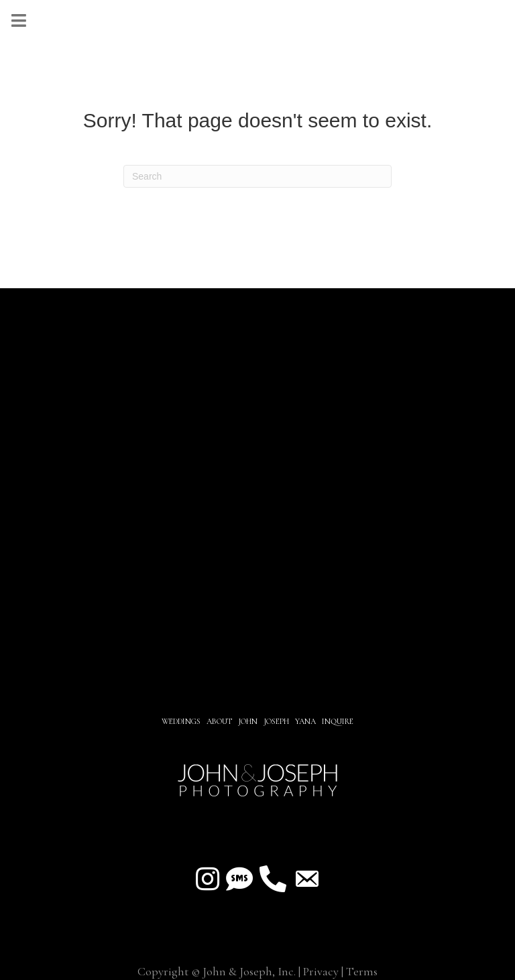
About (220, 721)
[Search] (257, 176)
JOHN (248, 721)
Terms (362, 971)
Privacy (321, 971)
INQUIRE (338, 721)
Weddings (181, 721)
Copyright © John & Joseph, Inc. (217, 971)
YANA (305, 721)
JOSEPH (276, 721)
